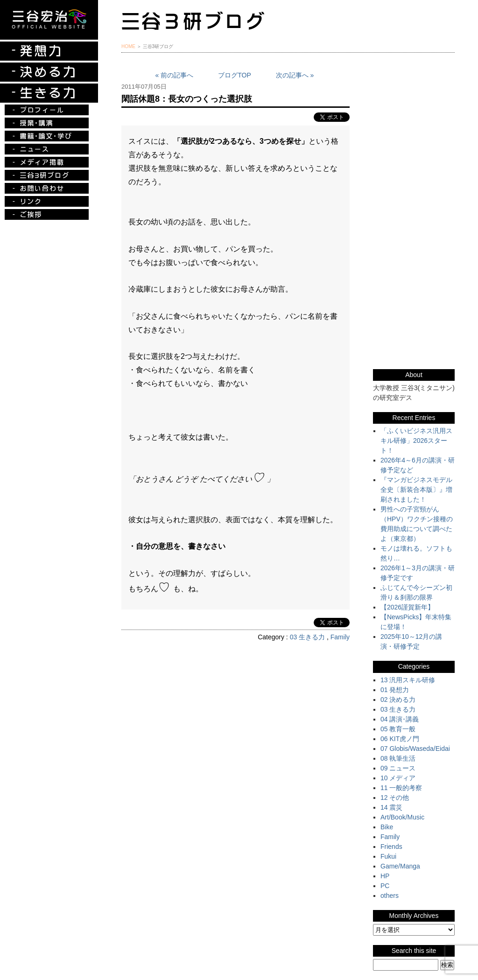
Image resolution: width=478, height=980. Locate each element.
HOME (128, 46)
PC (385, 886)
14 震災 (391, 807)
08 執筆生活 (398, 758)
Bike (387, 827)
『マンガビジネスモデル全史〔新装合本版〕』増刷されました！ (416, 490)
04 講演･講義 (400, 719)
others (390, 896)
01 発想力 (395, 690)
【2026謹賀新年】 (407, 607)
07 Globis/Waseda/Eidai (415, 749)
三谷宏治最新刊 (414, 95)
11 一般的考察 (401, 788)
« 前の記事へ (175, 75)
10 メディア (398, 778)
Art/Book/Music (402, 817)
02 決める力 (398, 700)
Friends (391, 847)
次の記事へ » (295, 75)
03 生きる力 (307, 637)
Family (340, 637)
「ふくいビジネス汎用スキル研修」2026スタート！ (416, 441)
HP (385, 876)
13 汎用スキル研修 (408, 680)
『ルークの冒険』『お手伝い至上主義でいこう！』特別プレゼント (414, 142)
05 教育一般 (398, 729)
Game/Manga (400, 866)
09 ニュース (398, 768)
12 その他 (395, 798)
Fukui (388, 856)
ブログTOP (235, 75)
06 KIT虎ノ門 (400, 739)
